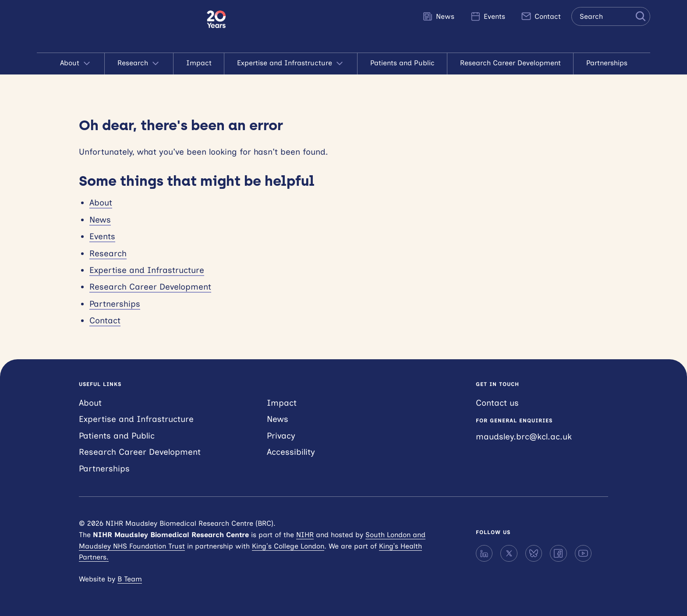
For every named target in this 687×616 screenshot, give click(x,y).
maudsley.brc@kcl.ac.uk (524, 437)
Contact (541, 16)
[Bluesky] (534, 553)
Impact (199, 63)
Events (488, 16)
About (76, 64)
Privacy (281, 436)
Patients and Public (402, 63)
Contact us (497, 403)
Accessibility (291, 452)
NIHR (305, 535)
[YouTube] (583, 553)
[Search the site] (611, 16)
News (438, 16)
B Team (130, 579)
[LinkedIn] (484, 553)
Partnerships (607, 63)
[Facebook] (558, 553)
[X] (509, 553)
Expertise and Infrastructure (291, 64)
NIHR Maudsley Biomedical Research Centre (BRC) (122, 26)
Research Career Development (510, 63)
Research (139, 64)
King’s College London (288, 546)
